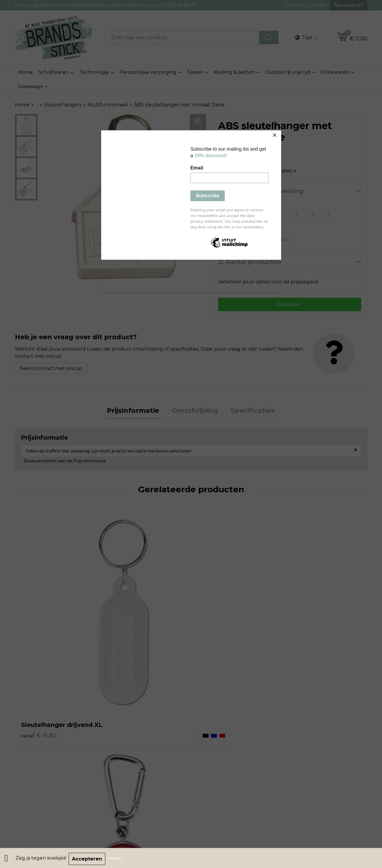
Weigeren (116, 859)
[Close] (280, 132)
